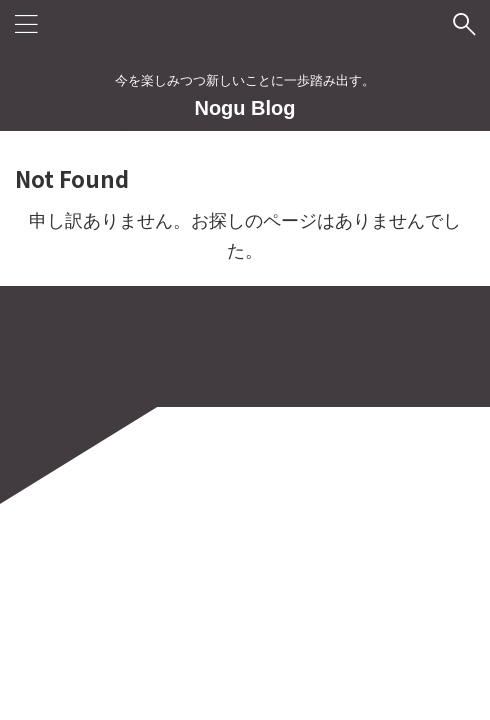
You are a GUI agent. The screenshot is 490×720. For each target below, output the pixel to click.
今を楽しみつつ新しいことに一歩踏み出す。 (245, 626)
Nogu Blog (244, 108)
